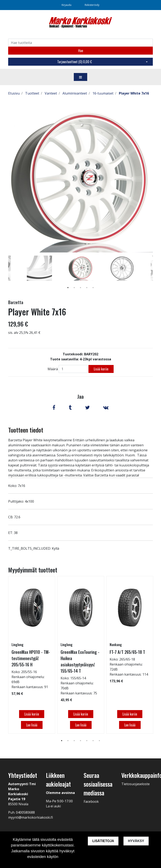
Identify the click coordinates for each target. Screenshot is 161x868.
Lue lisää (32, 725)
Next (156, 274)
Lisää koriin (101, 369)
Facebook (91, 801)
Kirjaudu (67, 5)
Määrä (53, 369)
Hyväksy (136, 841)
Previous (5, 274)
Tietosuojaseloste (136, 784)
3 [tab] (80, 288)
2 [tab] (74, 288)
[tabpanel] (81, 268)
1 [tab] (68, 288)
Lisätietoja (103, 841)
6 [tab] (93, 741)
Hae (81, 51)
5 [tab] (93, 288)
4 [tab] (87, 288)
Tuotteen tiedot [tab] (26, 430)
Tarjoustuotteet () (75, 62)
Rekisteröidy (92, 5)
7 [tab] (99, 741)
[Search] (80, 43)
